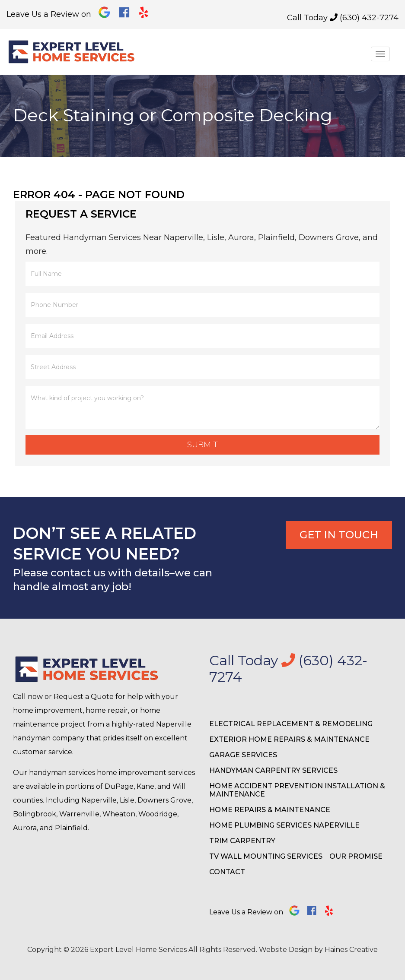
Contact (227, 872)
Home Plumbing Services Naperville (284, 825)
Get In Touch (339, 535)
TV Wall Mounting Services (266, 856)
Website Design (286, 950)
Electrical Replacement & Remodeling (291, 724)
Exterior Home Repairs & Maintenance (289, 739)
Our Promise (356, 856)
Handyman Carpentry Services (273, 770)
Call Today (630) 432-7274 (343, 18)
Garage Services (243, 755)
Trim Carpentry (242, 841)
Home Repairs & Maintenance (270, 810)
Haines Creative (351, 950)
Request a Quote (84, 697)
